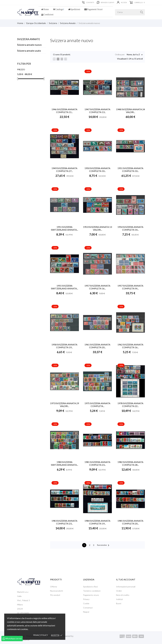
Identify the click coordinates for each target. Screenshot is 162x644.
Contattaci (88, 608)
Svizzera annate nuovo (29, 45)
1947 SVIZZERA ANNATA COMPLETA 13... (97, 111)
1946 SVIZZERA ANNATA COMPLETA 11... (64, 111)
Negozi (86, 612)
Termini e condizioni (92, 591)
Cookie (86, 603)
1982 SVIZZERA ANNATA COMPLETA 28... (130, 463)
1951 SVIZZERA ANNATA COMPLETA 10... (130, 170)
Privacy (86, 599)
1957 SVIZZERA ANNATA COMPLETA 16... (97, 287)
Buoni (119, 603)
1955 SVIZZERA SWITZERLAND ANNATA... (65, 287)
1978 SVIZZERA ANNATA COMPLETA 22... (130, 405)
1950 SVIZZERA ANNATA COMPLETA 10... (97, 170)
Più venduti (55, 595)
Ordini (119, 591)
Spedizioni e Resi (90, 587)
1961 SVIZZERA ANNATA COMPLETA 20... (97, 346)
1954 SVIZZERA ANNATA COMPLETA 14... (130, 228)
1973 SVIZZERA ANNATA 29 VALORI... (65, 405)
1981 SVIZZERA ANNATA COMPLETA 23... (97, 463)
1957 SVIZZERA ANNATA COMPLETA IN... (130, 287)
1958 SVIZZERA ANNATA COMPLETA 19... (64, 346)
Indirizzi (119, 599)
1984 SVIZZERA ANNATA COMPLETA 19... (97, 522)
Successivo (104, 545)
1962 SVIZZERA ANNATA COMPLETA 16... (130, 346)
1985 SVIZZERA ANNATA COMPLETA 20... (130, 522)
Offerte (54, 587)
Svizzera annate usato (29, 51)
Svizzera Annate (29, 39)
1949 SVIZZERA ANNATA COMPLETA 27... (64, 170)
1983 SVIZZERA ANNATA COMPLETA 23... (64, 522)
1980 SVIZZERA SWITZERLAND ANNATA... (65, 463)
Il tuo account (126, 579)
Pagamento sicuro (91, 595)
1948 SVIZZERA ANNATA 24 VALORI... (130, 111)
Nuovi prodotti (57, 591)
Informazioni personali (126, 587)
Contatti (88, 2)
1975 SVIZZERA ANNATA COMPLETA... (97, 405)
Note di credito (123, 595)
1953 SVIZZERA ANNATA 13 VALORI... (97, 228)
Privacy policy (40, 635)
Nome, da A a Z (133, 55)
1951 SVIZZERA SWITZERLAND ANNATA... (65, 228)
